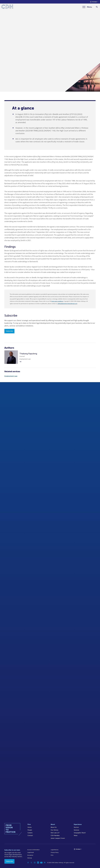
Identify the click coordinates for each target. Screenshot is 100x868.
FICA (52, 855)
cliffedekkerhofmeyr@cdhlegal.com (67, 304)
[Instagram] (35, 863)
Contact (30, 835)
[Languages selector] (94, 2)
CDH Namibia (55, 835)
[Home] (7, 7)
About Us (54, 827)
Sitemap (30, 858)
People (30, 830)
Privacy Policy (55, 852)
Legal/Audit (31, 852)
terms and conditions (57, 301)
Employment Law (11, 376)
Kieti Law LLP (55, 833)
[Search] (97, 7)
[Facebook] (28, 863)
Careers (30, 833)
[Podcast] (45, 863)
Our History (54, 830)
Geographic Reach (80, 833)
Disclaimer (30, 855)
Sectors (76, 827)
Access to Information (33, 850)
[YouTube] (41, 863)
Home (30, 827)
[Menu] (87, 7)
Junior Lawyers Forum (58, 838)
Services (76, 830)
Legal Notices (55, 850)
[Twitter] (31, 863)
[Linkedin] (38, 863)
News (76, 835)
